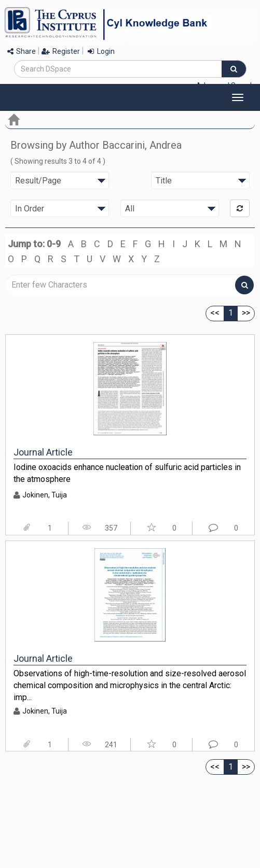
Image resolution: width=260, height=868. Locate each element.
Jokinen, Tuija (45, 495)
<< (215, 313)
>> (246, 313)
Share (22, 51)
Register (61, 51)
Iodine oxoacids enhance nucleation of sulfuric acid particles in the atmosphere (127, 473)
